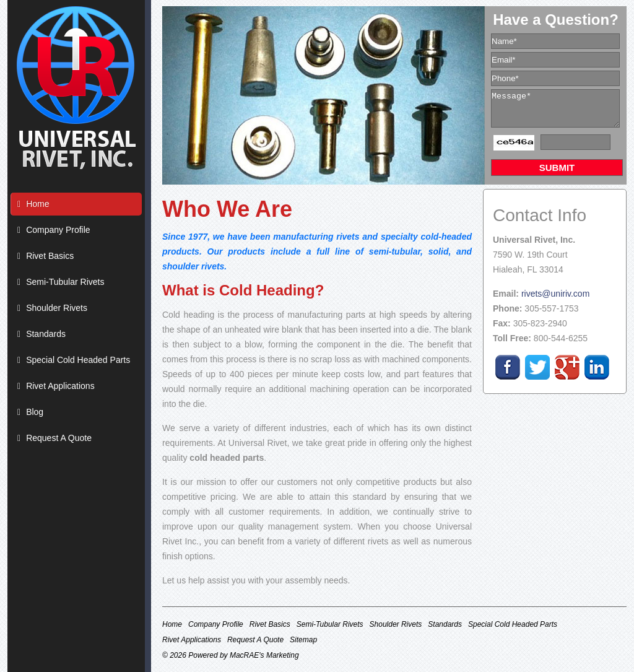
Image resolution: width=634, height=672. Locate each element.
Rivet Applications (60, 386)
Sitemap (303, 640)
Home (37, 204)
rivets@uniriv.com (555, 294)
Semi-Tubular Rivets (65, 282)
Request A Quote (59, 438)
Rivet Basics (50, 256)
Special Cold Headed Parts (78, 360)
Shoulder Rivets (57, 308)
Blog (35, 412)
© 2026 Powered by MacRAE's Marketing (231, 655)
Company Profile (58, 230)
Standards (46, 334)
